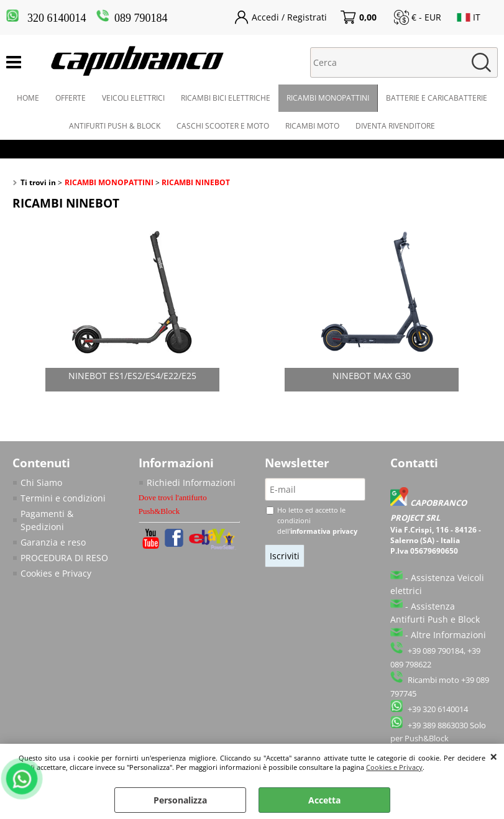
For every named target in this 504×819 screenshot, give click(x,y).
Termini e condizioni (63, 498)
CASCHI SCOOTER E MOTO (223, 126)
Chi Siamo (41, 483)
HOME (28, 98)
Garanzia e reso (53, 542)
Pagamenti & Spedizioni (47, 520)
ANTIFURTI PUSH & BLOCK (115, 126)
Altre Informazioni (448, 635)
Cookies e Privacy (394, 767)
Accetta (324, 800)
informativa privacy (324, 531)
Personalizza (180, 800)
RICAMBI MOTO (312, 126)
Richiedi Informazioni (191, 483)
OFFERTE (71, 98)
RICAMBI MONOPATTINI (328, 98)
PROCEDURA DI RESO (64, 558)
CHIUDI (494, 756)
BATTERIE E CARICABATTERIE (437, 98)
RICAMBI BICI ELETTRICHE (226, 98)
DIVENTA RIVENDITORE (395, 126)
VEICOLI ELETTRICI (133, 98)
